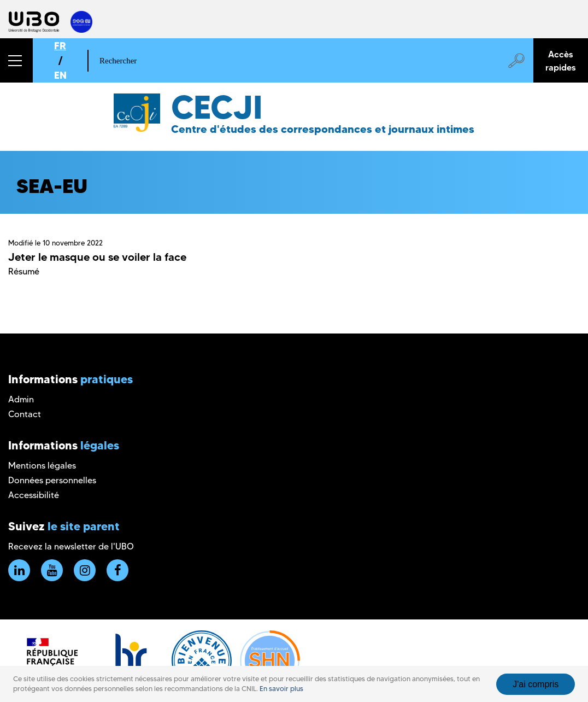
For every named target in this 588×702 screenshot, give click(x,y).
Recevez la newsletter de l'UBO (71, 546)
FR (60, 46)
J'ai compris (536, 684)
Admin (21, 399)
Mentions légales (42, 466)
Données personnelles (52, 480)
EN (60, 75)
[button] (16, 60)
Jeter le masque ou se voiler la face (97, 257)
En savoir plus (281, 689)
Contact (25, 414)
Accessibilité (34, 495)
